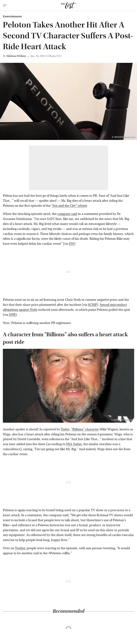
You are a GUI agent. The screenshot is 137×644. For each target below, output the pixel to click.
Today (65, 429)
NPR (12, 315)
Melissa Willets (16, 56)
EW (72, 244)
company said (67, 214)
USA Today (74, 444)
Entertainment (12, 16)
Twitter (20, 548)
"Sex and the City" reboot (69, 206)
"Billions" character (85, 429)
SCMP (92, 305)
